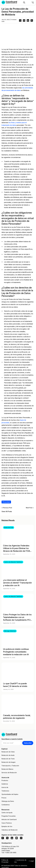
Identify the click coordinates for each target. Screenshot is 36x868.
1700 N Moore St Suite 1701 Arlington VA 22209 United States (10, 849)
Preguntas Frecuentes (9, 816)
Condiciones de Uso (20, 861)
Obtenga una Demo (8, 801)
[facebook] (3, 838)
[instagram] (21, 838)
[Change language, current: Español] (28, 3)
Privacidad (6, 502)
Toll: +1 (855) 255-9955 (9, 853)
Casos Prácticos (7, 823)
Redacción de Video (8, 752)
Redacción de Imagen (9, 762)
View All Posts (7, 512)
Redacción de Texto (8, 759)
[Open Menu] (33, 3)
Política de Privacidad (5, 861)
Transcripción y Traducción (10, 766)
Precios (4, 798)
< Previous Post (7, 508)
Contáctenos (6, 805)
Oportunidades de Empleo (10, 794)
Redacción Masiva (7, 769)
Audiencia (5, 784)
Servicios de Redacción (9, 773)
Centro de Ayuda (7, 813)
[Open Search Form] (24, 3)
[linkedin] (12, 838)
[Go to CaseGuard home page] (18, 735)
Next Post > (30, 508)
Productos (5, 780)
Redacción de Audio (8, 755)
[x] (7, 838)
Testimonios (5, 791)
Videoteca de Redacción (10, 830)
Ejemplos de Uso (7, 826)
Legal (32, 861)
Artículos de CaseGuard (9, 819)
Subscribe (28, 743)
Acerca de (5, 787)
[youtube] (17, 838)
